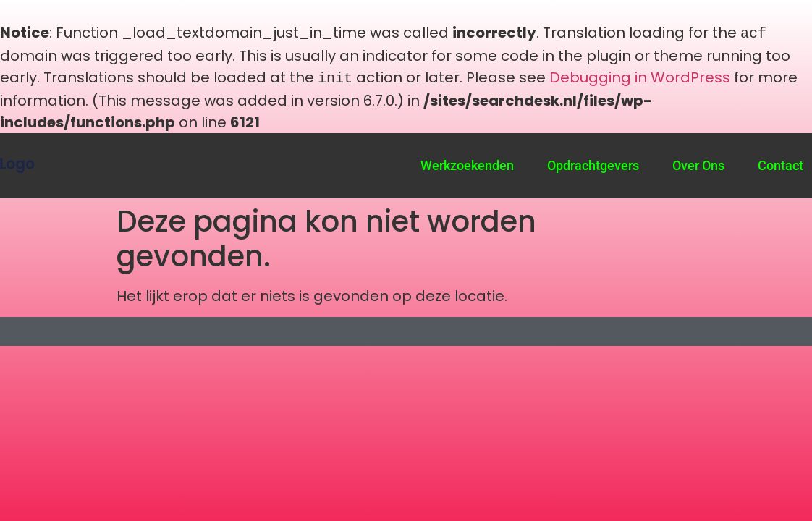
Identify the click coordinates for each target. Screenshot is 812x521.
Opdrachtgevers (593, 162)
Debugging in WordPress (640, 76)
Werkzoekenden (467, 162)
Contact (781, 162)
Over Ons (698, 162)
